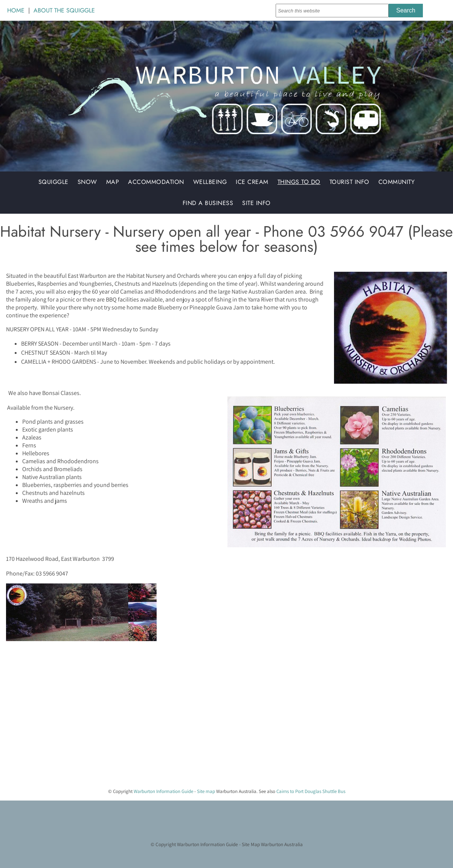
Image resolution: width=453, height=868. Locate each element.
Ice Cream (252, 182)
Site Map (251, 844)
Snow (87, 182)
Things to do (299, 182)
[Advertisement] (223, 729)
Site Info (256, 203)
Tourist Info (349, 182)
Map (113, 182)
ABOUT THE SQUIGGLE (64, 10)
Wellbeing (210, 182)
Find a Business (208, 203)
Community (397, 182)
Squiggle (53, 182)
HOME (16, 10)
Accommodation (156, 182)
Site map (206, 791)
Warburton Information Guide (163, 791)
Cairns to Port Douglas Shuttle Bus (311, 791)
